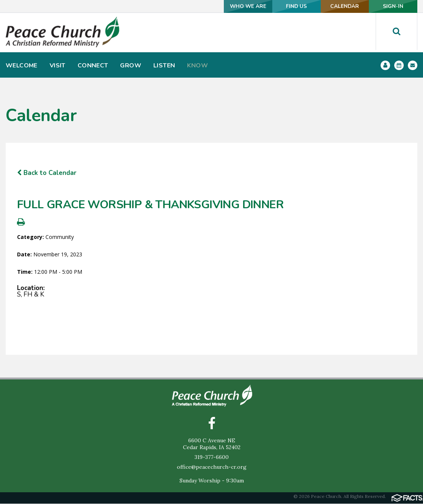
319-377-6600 (212, 457)
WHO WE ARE (241, 6)
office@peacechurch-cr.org (212, 467)
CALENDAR (342, 6)
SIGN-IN (392, 6)
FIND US (292, 6)
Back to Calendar (47, 173)
